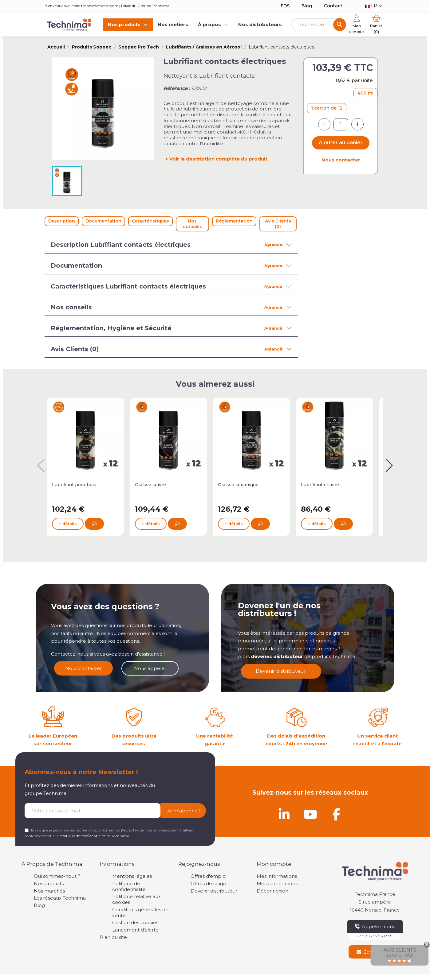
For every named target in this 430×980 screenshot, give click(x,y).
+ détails (68, 531)
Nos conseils (192, 224)
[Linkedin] (284, 814)
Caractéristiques (150, 221)
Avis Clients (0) (278, 224)
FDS (285, 6)
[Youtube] (310, 814)
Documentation (103, 221)
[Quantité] (341, 124)
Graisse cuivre (150, 485)
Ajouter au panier (341, 143)
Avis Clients (400, 950)
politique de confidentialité (83, 836)
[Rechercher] (319, 25)
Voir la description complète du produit (218, 159)
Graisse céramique (238, 485)
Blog (307, 6)
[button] (389, 466)
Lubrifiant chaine (320, 485)
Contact (333, 6)
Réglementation (234, 221)
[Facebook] (337, 814)
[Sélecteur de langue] (374, 6)
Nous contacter (341, 160)
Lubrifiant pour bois (74, 485)
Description (62, 221)
